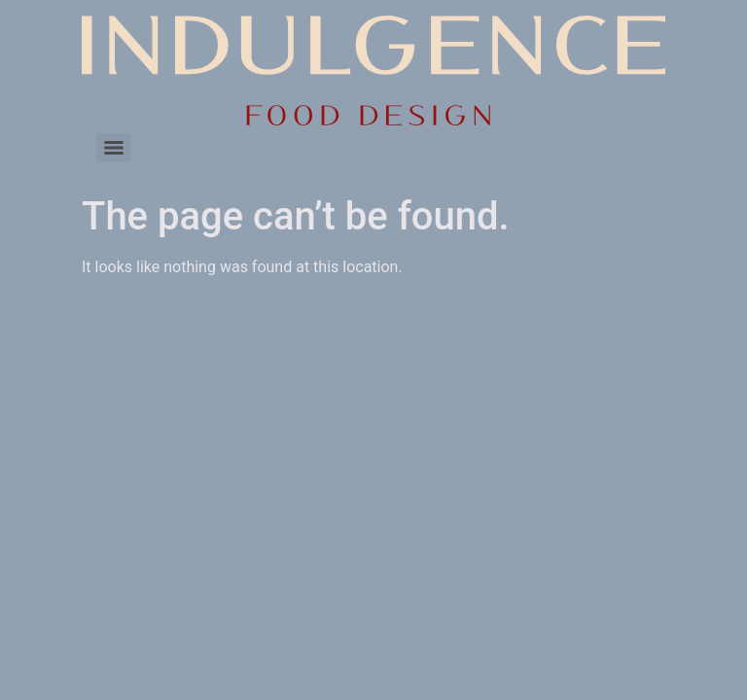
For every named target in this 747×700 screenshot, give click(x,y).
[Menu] (114, 148)
